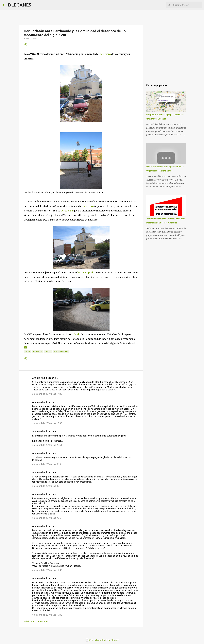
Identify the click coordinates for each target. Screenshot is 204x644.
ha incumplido (86, 272)
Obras (48, 352)
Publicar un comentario (36, 622)
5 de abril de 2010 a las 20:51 (47, 445)
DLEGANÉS (20, 5)
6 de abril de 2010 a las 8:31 (47, 486)
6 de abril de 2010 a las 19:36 (47, 615)
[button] (25, 44)
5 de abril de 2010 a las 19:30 (47, 423)
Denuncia (37, 352)
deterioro (105, 54)
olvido (77, 334)
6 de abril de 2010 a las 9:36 (47, 518)
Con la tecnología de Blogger (102, 640)
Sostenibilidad (61, 352)
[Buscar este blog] (187, 5)
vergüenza (67, 211)
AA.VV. (27, 352)
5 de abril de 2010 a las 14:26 (47, 394)
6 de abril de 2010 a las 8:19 (47, 464)
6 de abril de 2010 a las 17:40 (47, 570)
